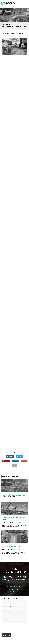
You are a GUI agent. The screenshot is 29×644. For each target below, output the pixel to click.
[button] (25, 4)
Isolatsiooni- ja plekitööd (11, 546)
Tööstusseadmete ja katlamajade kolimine (14, 519)
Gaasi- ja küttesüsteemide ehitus (13, 495)
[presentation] (13, 628)
